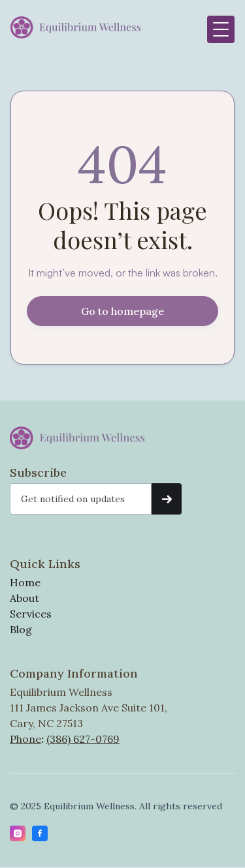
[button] (221, 29)
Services (31, 614)
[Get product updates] (81, 499)
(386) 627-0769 (83, 739)
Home (25, 582)
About (24, 598)
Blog (21, 629)
